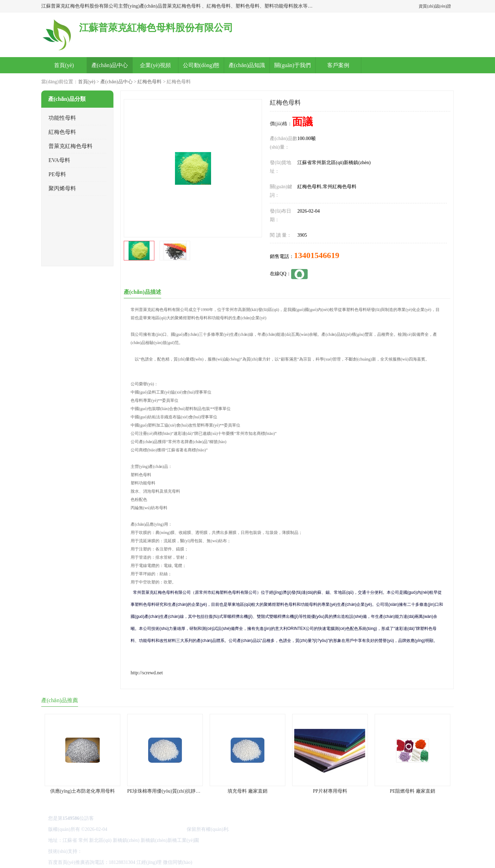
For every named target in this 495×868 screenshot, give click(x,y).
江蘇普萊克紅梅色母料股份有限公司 (147, 829)
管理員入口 (163, 851)
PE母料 (57, 174)
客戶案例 (338, 65)
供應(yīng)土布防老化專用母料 (82, 791)
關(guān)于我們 (293, 65)
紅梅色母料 (150, 82)
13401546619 (317, 255)
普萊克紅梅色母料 (70, 146)
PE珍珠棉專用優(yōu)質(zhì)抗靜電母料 (169, 791)
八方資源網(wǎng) (102, 851)
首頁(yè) (64, 65)
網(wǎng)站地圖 (193, 851)
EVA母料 (59, 160)
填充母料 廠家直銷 (247, 791)
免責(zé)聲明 (136, 851)
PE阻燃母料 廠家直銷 (412, 791)
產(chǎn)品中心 (110, 65)
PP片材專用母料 (330, 791)
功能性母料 (62, 118)
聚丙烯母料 (62, 188)
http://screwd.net (147, 673)
